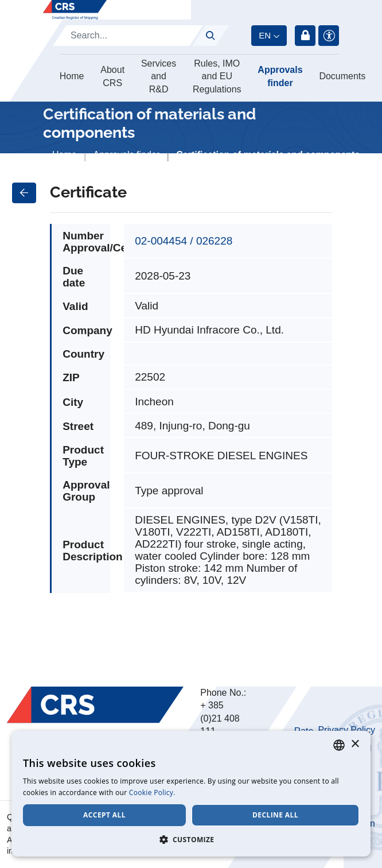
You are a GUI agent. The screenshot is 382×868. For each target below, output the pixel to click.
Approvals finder (280, 76)
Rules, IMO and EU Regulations (217, 76)
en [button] (265, 35)
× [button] (355, 744)
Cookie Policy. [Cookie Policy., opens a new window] (152, 793)
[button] (191, 839)
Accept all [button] (104, 815)
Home (72, 76)
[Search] (128, 36)
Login (305, 36)
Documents (342, 76)
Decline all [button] (275, 815)
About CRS (112, 76)
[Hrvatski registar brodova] (75, 10)
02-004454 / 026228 (184, 241)
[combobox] (339, 745)
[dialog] (191, 794)
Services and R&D (159, 76)
